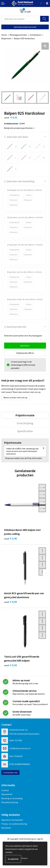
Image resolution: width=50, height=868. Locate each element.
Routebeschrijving (10, 802)
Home (4, 35)
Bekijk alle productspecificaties (19, 128)
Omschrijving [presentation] (25, 423)
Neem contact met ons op (15, 397)
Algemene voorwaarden (12, 820)
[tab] (25, 415)
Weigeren (25, 858)
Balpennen (6, 38)
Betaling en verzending (12, 798)
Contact (5, 790)
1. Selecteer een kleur (16, 137)
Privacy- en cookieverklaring (14, 824)
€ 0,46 (10, 538)
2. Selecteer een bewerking (19, 181)
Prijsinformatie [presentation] (25, 415)
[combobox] (21, 19)
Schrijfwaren (36, 35)
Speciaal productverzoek (25, 27)
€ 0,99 (10, 602)
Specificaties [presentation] (25, 431)
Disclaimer (6, 828)
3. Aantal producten (15, 327)
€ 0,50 (10, 665)
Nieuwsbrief (7, 794)
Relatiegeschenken (18, 35)
